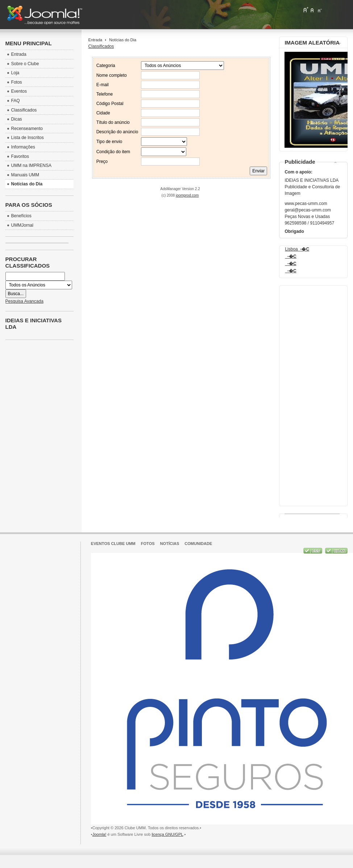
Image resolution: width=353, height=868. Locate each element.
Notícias (170, 544)
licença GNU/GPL (167, 834)
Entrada (95, 40)
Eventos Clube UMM (113, 544)
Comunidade (198, 544)
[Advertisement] (313, 394)
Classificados (101, 46)
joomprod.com (187, 195)
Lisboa (297, 249)
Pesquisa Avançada (24, 301)
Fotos (148, 544)
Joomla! (99, 834)
